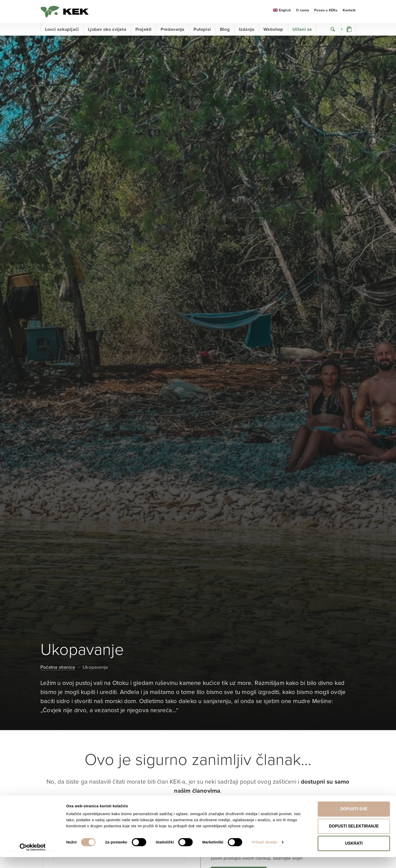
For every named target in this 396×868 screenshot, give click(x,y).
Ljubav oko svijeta (107, 32)
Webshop (273, 32)
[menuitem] (282, 13)
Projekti (144, 32)
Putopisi (202, 32)
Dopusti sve (354, 820)
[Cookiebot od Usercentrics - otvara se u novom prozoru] (33, 858)
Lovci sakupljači (62, 32)
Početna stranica (58, 669)
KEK (66, 13)
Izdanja (247, 32)
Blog (225, 32)
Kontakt (349, 13)
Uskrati (354, 854)
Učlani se (302, 32)
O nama (303, 13)
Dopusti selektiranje (354, 837)
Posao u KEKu (326, 13)
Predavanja (172, 32)
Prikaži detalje (265, 853)
